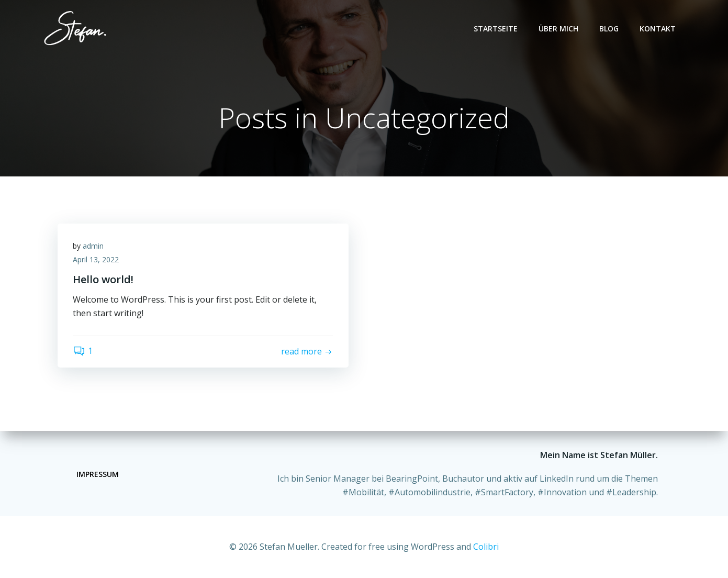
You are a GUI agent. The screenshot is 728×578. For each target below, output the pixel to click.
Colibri (486, 547)
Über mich (559, 29)
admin (94, 246)
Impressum (98, 474)
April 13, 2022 (96, 260)
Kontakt (658, 29)
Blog (609, 29)
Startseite (496, 29)
